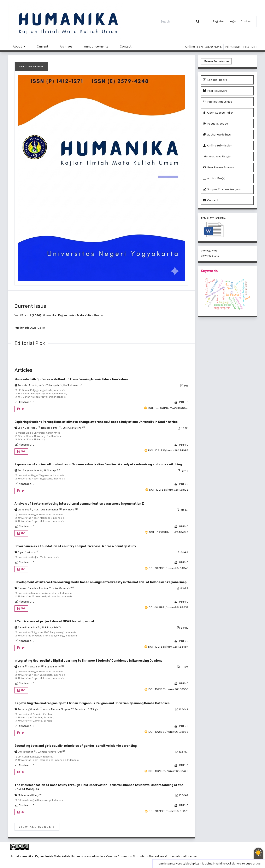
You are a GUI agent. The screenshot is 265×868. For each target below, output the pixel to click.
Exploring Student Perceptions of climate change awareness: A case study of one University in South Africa (96, 422)
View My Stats (210, 256)
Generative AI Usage (217, 156)
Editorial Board (215, 80)
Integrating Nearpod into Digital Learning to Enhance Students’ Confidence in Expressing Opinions (88, 661)
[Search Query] (176, 21)
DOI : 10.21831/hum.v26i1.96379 (168, 811)
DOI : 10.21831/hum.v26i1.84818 (169, 532)
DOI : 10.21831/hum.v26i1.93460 (168, 771)
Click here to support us (244, 864)
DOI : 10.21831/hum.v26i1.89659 (168, 607)
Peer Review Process (219, 167)
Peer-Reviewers (215, 91)
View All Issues (37, 827)
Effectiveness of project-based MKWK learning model (54, 621)
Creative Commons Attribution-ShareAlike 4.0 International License (151, 856)
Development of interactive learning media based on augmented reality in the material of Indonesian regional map (101, 582)
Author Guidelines (217, 135)
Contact (246, 21)
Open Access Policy (218, 113)
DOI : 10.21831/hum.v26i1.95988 (168, 732)
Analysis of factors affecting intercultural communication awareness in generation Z (79, 504)
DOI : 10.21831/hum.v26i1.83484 (168, 647)
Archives (66, 46)
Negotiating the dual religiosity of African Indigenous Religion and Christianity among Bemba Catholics (92, 703)
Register (218, 21)
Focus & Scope (215, 124)
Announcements (96, 46)
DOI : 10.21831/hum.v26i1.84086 (168, 450)
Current (43, 46)
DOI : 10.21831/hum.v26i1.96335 (168, 689)
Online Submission (218, 146)
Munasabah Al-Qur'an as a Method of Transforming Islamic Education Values (71, 379)
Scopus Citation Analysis (222, 189)
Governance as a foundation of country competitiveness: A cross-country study (75, 546)
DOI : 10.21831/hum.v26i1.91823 (169, 490)
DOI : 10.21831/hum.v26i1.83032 (168, 408)
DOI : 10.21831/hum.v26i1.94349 (168, 568)
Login (232, 21)
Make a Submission (216, 61)
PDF (23, 409)
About (18, 46)
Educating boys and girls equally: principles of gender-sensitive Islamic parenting (76, 746)
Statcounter (209, 251)
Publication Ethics (217, 102)
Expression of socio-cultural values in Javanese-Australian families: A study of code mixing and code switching (98, 464)
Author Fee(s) (214, 178)
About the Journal (31, 67)
